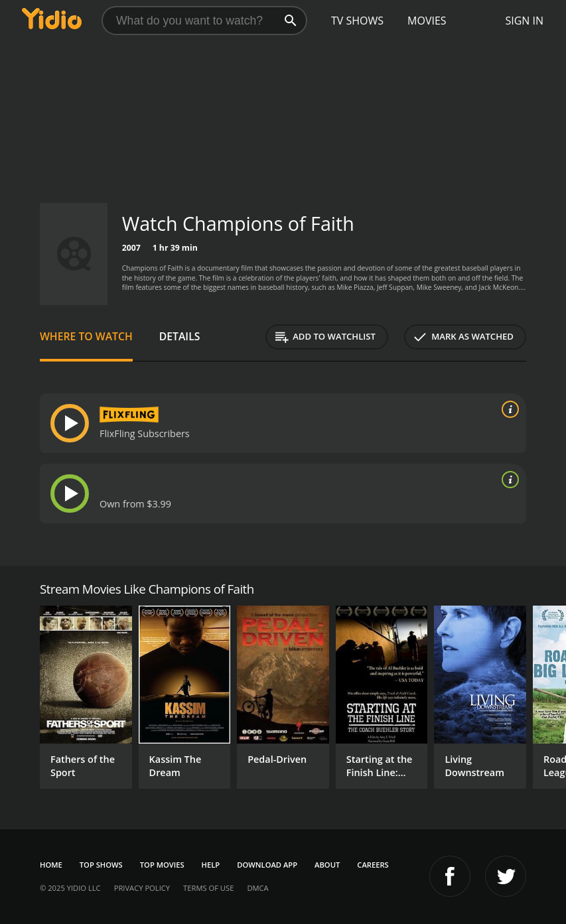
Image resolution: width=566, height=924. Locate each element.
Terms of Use (208, 888)
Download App (267, 865)
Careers (373, 865)
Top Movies (162, 865)
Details (180, 336)
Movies (427, 21)
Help (211, 865)
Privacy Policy (142, 888)
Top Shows (101, 865)
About (327, 865)
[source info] (508, 409)
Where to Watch (86, 336)
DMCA (257, 888)
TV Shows (357, 21)
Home (51, 865)
